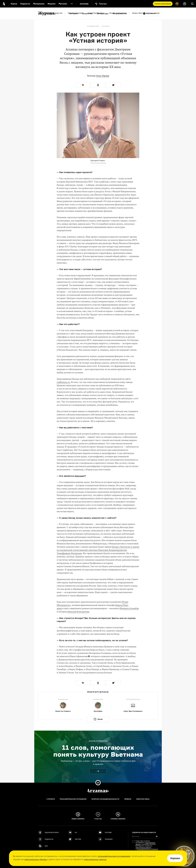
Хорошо (175, 858)
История (74, 13)
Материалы (39, 4)
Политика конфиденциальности (105, 799)
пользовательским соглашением (114, 856)
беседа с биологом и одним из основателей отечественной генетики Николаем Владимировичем (98, 550)
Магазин (63, 4)
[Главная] (98, 791)
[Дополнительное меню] (72, 4)
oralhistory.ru (63, 382)
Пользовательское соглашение (73, 799)
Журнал (51, 4)
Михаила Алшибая (129, 608)
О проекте (51, 799)
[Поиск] (192, 4)
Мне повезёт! (151, 14)
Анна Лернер (103, 76)
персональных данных (36, 859)
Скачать (163, 4)
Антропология (120, 13)
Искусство (87, 13)
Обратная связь (143, 799)
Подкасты (25, 4)
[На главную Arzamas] (4, 4)
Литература (103, 13)
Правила (128, 799)
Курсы (14, 4)
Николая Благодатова (78, 612)
